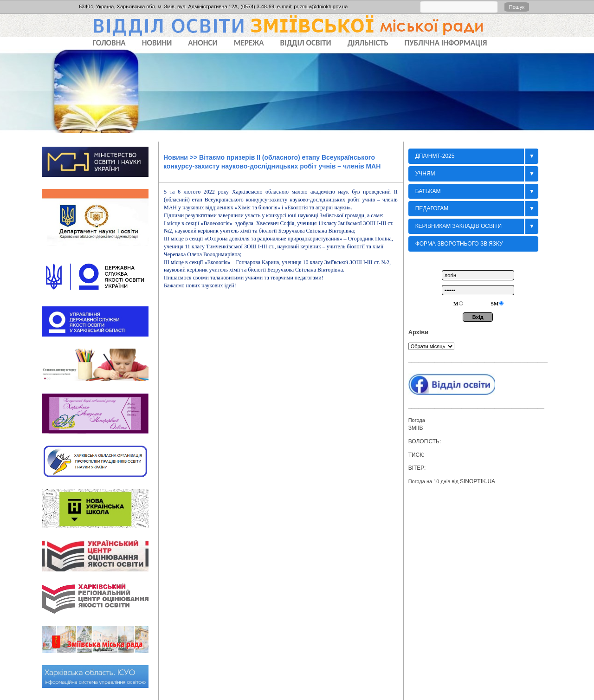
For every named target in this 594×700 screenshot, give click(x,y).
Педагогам (432, 208)
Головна (109, 43)
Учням (425, 174)
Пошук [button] (517, 7)
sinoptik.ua (478, 481)
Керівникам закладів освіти (459, 226)
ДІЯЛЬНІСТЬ (368, 43)
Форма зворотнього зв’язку (459, 244)
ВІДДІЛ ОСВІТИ (306, 43)
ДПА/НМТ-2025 (435, 156)
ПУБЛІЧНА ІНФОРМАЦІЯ (446, 43)
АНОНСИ (203, 43)
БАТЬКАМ (428, 191)
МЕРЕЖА (249, 43)
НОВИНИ (157, 43)
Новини (176, 157)
